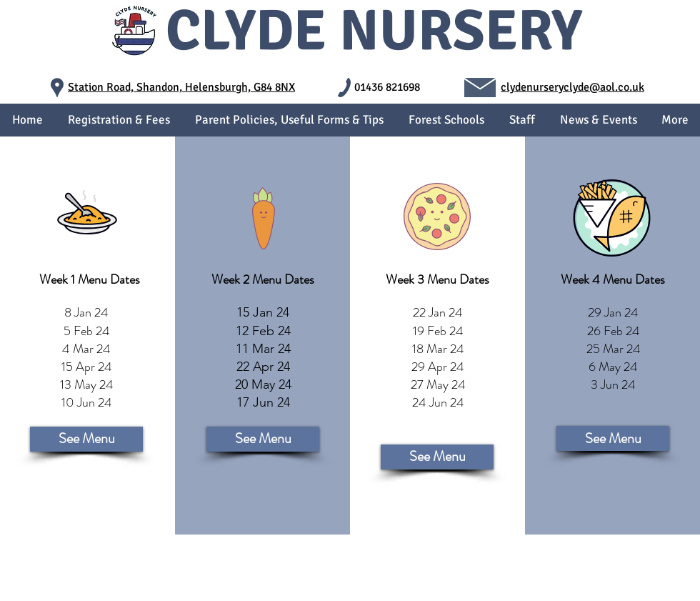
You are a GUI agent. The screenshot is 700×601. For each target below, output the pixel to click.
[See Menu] (86, 439)
